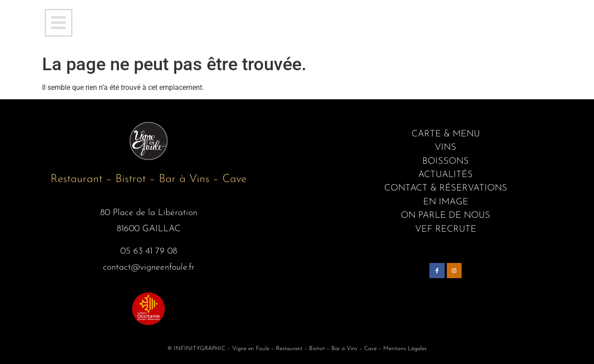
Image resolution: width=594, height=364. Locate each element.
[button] (59, 23)
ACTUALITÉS (445, 175)
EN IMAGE (446, 202)
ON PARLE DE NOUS (445, 216)
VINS (445, 148)
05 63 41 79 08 (149, 251)
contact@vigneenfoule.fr (149, 267)
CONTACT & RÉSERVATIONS (446, 188)
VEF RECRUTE (446, 229)
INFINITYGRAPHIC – (202, 349)
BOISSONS (445, 161)
